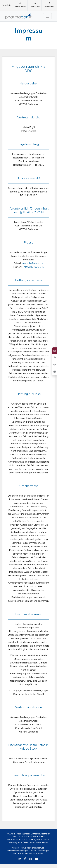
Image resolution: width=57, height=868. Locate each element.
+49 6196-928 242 (33, 267)
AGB (15, 853)
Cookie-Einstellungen (39, 851)
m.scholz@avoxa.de (33, 263)
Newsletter (7, 5)
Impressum (38, 853)
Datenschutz (38, 848)
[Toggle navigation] (47, 16)
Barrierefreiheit (25, 853)
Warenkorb (21, 5)
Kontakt (16, 848)
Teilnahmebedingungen (18, 851)
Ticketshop (35, 5)
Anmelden (49, 5)
